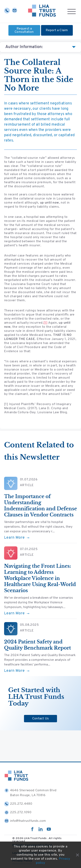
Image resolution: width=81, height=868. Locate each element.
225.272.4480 (18, 804)
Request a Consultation (24, 30)
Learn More (17, 538)
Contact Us (40, 719)
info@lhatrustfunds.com (25, 821)
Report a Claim (57, 30)
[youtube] (49, 830)
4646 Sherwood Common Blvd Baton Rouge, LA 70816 (30, 792)
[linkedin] (41, 830)
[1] (45, 323)
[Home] (42, 11)
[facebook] (32, 830)
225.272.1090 (18, 812)
